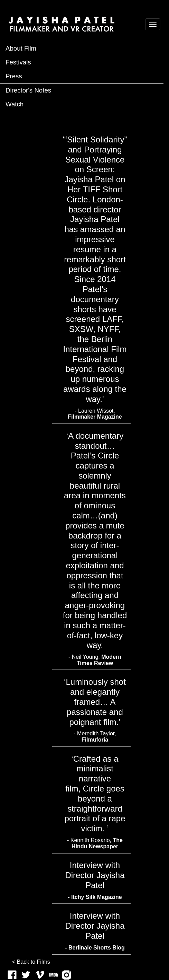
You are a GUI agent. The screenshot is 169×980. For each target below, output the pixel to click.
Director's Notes (28, 90)
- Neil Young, (95, 660)
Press (14, 76)
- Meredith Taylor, (95, 737)
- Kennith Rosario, (95, 843)
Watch (15, 104)
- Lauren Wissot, (95, 414)
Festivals (18, 62)
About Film (21, 48)
